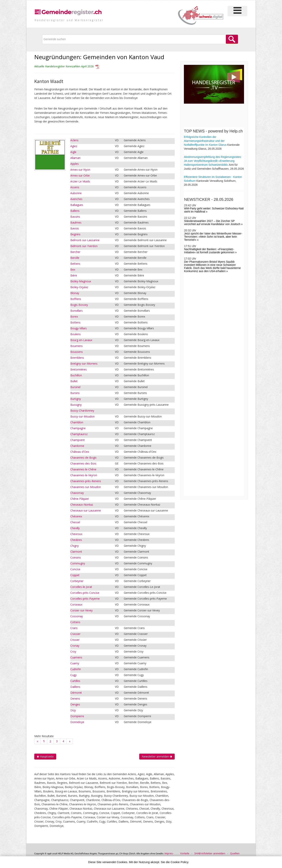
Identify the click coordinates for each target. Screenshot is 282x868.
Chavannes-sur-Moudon (86, 487)
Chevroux (76, 534)
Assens (75, 187)
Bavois (75, 228)
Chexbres (76, 540)
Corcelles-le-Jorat (81, 587)
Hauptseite (45, 756)
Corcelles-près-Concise (85, 593)
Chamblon (77, 422)
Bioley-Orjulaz (79, 287)
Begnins (75, 234)
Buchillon (76, 375)
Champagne (78, 428)
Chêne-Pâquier (80, 499)
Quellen (235, 853)
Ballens (75, 211)
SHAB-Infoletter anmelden (210, 853)
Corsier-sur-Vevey (81, 610)
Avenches (76, 199)
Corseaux (76, 604)
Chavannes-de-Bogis (83, 458)
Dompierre (77, 716)
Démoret (76, 693)
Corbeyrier (77, 581)
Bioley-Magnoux (81, 281)
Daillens (75, 687)
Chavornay (77, 493)
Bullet (74, 381)
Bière (74, 275)
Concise (75, 569)
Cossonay (77, 616)
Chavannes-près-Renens (86, 481)
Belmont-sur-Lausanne (85, 240)
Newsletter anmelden (157, 756)
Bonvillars (76, 311)
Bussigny (76, 405)
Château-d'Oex (80, 452)
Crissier (75, 640)
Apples (75, 164)
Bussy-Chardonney (82, 410)
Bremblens (77, 358)
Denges (75, 704)
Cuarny (75, 663)
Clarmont (76, 552)
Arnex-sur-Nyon (80, 170)
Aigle (73, 152)
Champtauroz (79, 434)
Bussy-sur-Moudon (82, 416)
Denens (75, 698)
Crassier (75, 634)
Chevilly (75, 528)
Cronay (75, 646)
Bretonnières (79, 369)
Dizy (73, 710)
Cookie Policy (179, 862)
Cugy (73, 675)
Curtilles (75, 681)
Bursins (75, 393)
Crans (74, 628)
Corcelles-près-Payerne (85, 599)
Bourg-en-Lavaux (81, 340)
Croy (73, 651)
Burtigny (76, 399)
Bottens (75, 322)
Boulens (75, 334)
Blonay (75, 293)
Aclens (74, 140)
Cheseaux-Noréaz (82, 505)
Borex (74, 316)
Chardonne (77, 446)
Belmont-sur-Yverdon (84, 246)
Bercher (75, 252)
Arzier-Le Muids (80, 181)
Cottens (75, 622)
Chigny (75, 546)
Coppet (75, 575)
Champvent (78, 440)
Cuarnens (76, 657)
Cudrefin (76, 669)
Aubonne (76, 193)
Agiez (74, 146)
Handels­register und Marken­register (69, 20)
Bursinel (75, 387)
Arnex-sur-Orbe (80, 175)
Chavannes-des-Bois (83, 463)
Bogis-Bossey (79, 305)
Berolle (75, 258)
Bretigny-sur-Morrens (84, 363)
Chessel (75, 522)
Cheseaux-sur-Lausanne (86, 510)
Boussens (77, 352)
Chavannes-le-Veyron (84, 475)
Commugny (78, 563)
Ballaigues (77, 205)
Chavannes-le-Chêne (83, 469)
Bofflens (76, 299)
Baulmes (76, 222)
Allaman (75, 158)
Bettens (75, 264)
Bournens (76, 346)
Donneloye (77, 722)
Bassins (75, 217)
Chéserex (76, 516)
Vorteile (185, 853)
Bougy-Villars (79, 328)
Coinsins (76, 557)
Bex (73, 269)
